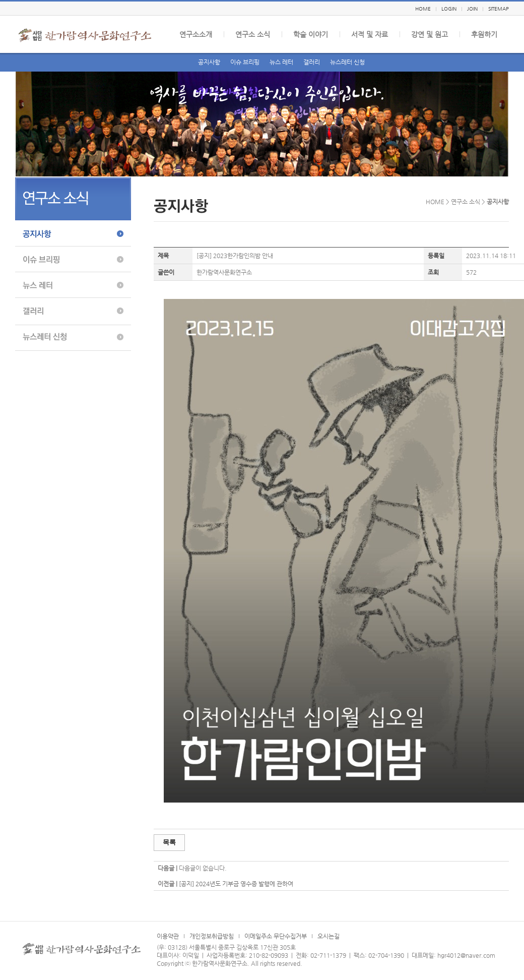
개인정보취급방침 (212, 936)
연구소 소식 (253, 34)
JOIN (472, 9)
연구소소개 (196, 34)
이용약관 (168, 936)
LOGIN (449, 9)
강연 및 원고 (430, 34)
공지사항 (209, 62)
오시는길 (329, 936)
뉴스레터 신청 (347, 62)
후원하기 (484, 34)
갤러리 (312, 62)
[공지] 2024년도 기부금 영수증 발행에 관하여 (236, 884)
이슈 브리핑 (245, 62)
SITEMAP (499, 9)
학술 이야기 (311, 34)
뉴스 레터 (281, 62)
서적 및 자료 (370, 34)
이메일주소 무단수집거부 (276, 936)
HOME (423, 9)
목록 (169, 842)
